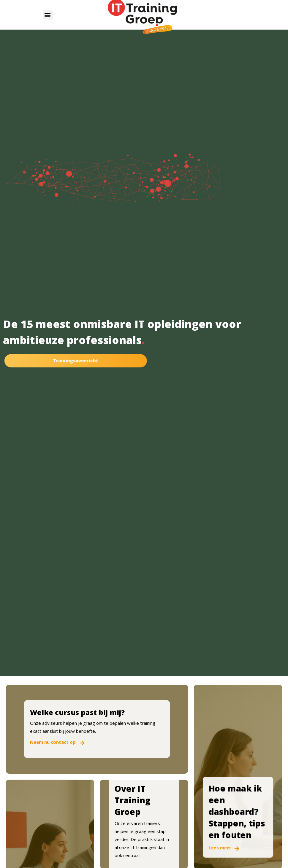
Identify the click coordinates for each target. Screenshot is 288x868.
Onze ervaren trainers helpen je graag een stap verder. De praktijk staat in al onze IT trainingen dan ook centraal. (142, 839)
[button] (48, 15)
